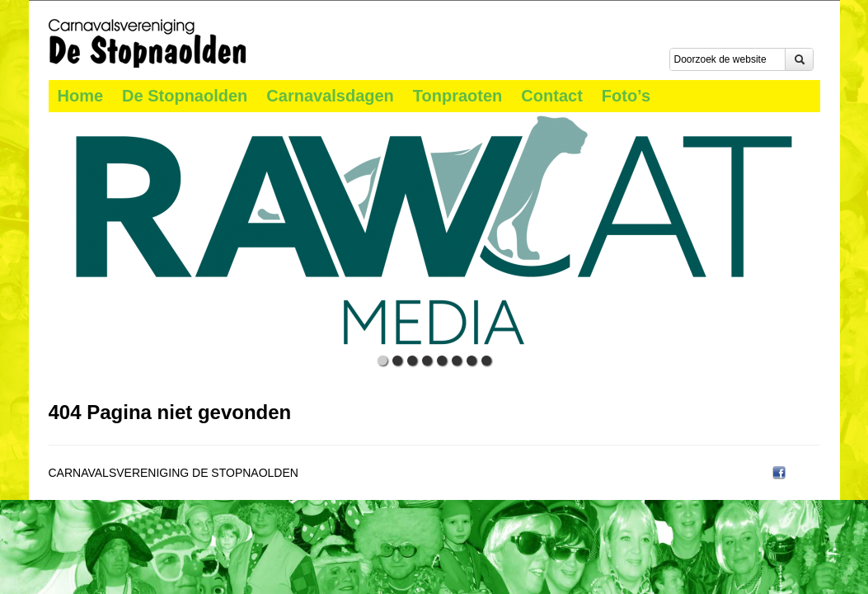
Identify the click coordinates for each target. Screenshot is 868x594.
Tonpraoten (458, 96)
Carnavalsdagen (330, 96)
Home (81, 96)
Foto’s (626, 96)
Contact (551, 96)
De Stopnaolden (185, 96)
